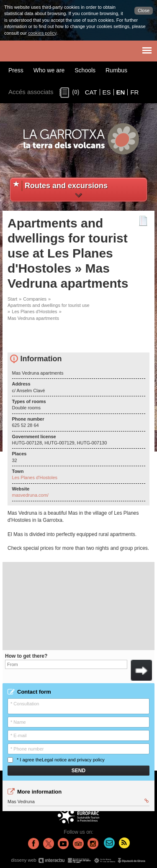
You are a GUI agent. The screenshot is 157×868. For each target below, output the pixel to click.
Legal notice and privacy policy (73, 760)
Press (16, 70)
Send (78, 771)
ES (107, 92)
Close (144, 10)
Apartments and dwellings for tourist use (49, 305)
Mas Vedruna (78, 801)
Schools (85, 70)
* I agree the (56, 760)
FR (134, 92)
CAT (91, 92)
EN (121, 92)
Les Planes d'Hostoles (35, 311)
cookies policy (42, 33)
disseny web (78, 860)
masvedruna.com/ (30, 495)
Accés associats (31, 92)
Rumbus (116, 70)
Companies (35, 299)
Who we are (49, 70)
